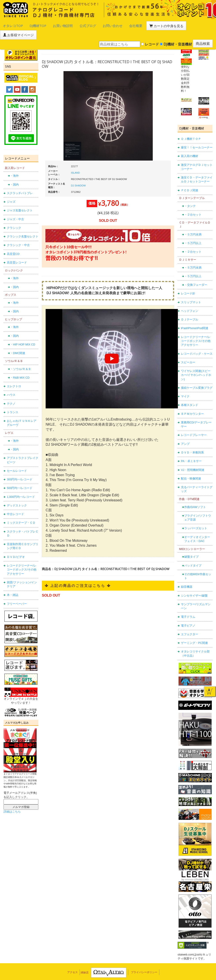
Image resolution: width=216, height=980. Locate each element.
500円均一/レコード (20, 476)
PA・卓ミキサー (191, 449)
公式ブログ (72, 25)
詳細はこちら (12, 799)
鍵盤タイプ (191, 545)
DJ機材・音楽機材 (176, 33)
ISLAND (75, 161)
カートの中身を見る (137, 25)
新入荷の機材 (190, 144)
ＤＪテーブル (190, 307)
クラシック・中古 (18, 233)
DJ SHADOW (78, 173)
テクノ (11, 391)
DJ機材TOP (31, 25)
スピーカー (188, 350)
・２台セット (193, 202)
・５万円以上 (193, 231)
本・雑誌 (13, 583)
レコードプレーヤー (194, 423)
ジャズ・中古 (15, 207)
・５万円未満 (193, 222)
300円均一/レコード (20, 467)
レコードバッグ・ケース (197, 341)
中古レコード (15, 502)
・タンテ (190, 194)
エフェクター (190, 622)
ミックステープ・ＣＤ (21, 511)
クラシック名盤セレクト (23, 224)
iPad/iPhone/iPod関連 (195, 316)
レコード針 (188, 281)
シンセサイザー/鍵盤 (194, 583)
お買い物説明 (51, 25)
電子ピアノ (188, 613)
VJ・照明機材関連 (193, 458)
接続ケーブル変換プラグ (197, 376)
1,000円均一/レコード (21, 484)
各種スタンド (190, 393)
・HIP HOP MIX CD (23, 332)
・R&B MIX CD (20, 365)
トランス (13, 400)
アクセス (73, 960)
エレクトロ (14, 374)
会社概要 (111, 25)
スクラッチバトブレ (20, 181)
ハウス (11, 383)
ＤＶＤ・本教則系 (192, 440)
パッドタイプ (193, 553)
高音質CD (13, 242)
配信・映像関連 (191, 466)
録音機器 (187, 575)
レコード (150, 33)
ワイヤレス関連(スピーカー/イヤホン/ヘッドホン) (196, 363)
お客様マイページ (170, 25)
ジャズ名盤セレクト (20, 198)
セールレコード (17, 459)
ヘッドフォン (190, 299)
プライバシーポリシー (144, 960)
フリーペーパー (17, 591)
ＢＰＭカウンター (192, 402)
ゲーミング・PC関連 (194, 631)
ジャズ (11, 190)
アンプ (185, 432)
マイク (185, 384)
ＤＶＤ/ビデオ (16, 545)
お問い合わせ (92, 25)
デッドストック (17, 493)
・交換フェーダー (196, 273)
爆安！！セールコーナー (197, 135)
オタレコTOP (10, 25)
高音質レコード (17, 250)
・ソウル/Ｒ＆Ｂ (21, 357)
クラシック (14, 216)
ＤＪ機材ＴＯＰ (191, 127)
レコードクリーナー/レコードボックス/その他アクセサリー (22, 557)
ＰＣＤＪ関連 (190, 178)
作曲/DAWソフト (195, 495)
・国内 (14, 172)
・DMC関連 (18, 341)
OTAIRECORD (106, 972)
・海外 (14, 164)
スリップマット (191, 290)
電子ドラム (188, 605)
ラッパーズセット (196, 516)
